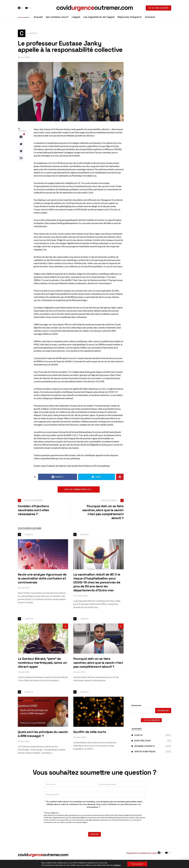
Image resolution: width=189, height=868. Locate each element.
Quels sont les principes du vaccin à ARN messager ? (43, 735)
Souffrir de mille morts (90, 733)
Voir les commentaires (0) (77, 490)
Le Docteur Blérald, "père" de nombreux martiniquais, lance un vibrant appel (42, 664)
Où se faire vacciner (158, 8)
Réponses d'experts (143, 747)
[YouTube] (28, 8)
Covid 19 (137, 736)
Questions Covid (141, 742)
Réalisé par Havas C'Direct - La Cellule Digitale (94, 860)
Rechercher (136, 706)
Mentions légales (68, 860)
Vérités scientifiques (143, 752)
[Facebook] (20, 8)
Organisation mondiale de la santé (141, 854)
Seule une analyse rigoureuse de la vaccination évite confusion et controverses (42, 579)
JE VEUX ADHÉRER (151, 721)
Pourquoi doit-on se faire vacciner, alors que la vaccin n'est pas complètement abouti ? (98, 664)
